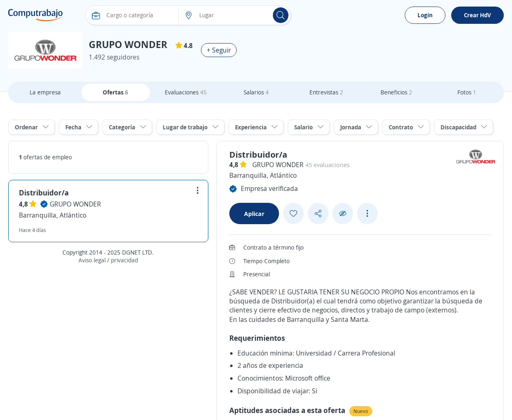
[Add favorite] (293, 213)
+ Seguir (219, 50)
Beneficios (396, 92)
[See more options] (367, 213)
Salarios (256, 92)
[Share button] (318, 214)
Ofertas (115, 92)
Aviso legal (92, 260)
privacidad (125, 260)
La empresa (45, 92)
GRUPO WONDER (75, 204)
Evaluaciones (186, 92)
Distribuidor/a (44, 193)
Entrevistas (326, 92)
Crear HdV (477, 15)
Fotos (467, 92)
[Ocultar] (343, 214)
